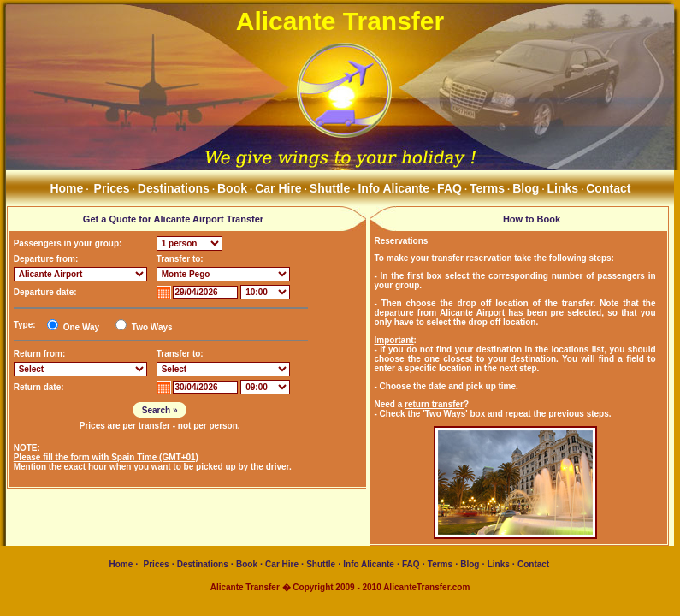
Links (563, 188)
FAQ (449, 188)
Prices (112, 188)
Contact (608, 188)
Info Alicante (393, 188)
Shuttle (330, 188)
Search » (160, 410)
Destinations (174, 188)
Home (65, 188)
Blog (526, 188)
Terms (487, 188)
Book (232, 188)
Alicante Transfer (340, 21)
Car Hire (278, 188)
